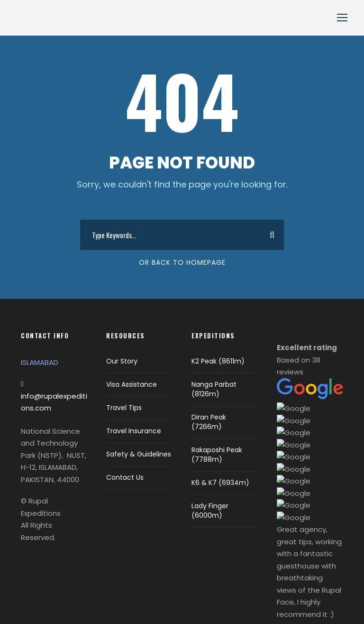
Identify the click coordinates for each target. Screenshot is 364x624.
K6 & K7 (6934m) (220, 483)
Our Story (122, 361)
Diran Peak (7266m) (209, 422)
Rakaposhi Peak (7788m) (217, 455)
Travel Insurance (134, 431)
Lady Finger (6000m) (210, 511)
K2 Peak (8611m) (218, 361)
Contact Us (125, 477)
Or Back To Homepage (182, 262)
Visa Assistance (132, 384)
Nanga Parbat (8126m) (214, 389)
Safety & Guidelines (139, 454)
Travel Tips (124, 408)
